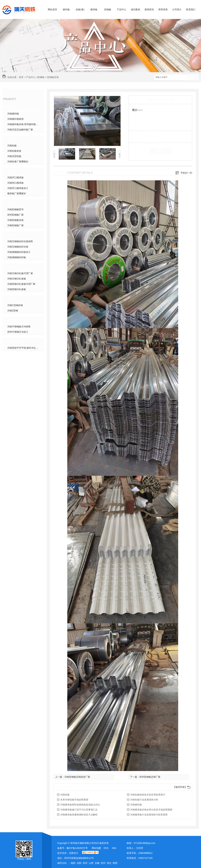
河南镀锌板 (13, 114)
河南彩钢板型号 (15, 209)
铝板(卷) (80, 9)
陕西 (115, 863)
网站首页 (52, 9)
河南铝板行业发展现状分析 (144, 800)
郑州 (85, 863)
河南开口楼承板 (15, 177)
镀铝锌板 (13, 235)
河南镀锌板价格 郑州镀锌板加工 (24, 124)
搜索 (193, 77)
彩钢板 (108, 9)
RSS (106, 848)
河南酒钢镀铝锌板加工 (19, 252)
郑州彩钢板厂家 (15, 215)
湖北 (109, 863)
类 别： (138, 136)
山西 (91, 863)
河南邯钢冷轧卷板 (17, 289)
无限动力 (74, 853)
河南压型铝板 (14, 156)
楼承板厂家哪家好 (17, 193)
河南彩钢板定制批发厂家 (77, 777)
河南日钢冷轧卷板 (17, 279)
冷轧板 (12, 267)
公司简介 (177, 9)
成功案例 (135, 9)
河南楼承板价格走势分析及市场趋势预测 (151, 810)
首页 (21, 77)
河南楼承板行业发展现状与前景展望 (149, 815)
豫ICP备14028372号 (77, 848)
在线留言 (160, 151)
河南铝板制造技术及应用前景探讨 (148, 795)
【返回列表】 (180, 787)
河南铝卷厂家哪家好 (18, 162)
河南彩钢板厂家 (15, 225)
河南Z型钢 (13, 311)
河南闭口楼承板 (15, 183)
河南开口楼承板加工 (18, 188)
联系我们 (191, 9)
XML (114, 848)
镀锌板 (66, 9)
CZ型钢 (12, 299)
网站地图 (96, 848)
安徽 (97, 863)
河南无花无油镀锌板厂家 (20, 130)
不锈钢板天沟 (16, 320)
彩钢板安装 (53, 77)
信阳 (79, 863)
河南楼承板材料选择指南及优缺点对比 (80, 805)
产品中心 (122, 9)
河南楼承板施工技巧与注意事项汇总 (79, 810)
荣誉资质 (163, 9)
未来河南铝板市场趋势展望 (74, 800)
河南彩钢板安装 (15, 220)
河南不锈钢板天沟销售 (19, 327)
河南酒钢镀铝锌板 (17, 257)
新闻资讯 (149, 9)
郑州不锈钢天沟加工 (18, 332)
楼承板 (94, 9)
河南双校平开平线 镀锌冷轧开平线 (25, 348)
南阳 (73, 863)
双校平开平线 (16, 342)
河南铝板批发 (14, 151)
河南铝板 (12, 146)
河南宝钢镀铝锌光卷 (18, 247)
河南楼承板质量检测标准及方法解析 (79, 815)
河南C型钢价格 (15, 305)
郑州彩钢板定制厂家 (150, 777)
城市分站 (62, 863)
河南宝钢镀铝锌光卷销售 (20, 241)
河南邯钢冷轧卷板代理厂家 (21, 284)
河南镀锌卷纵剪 (15, 119)
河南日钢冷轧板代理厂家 (20, 273)
